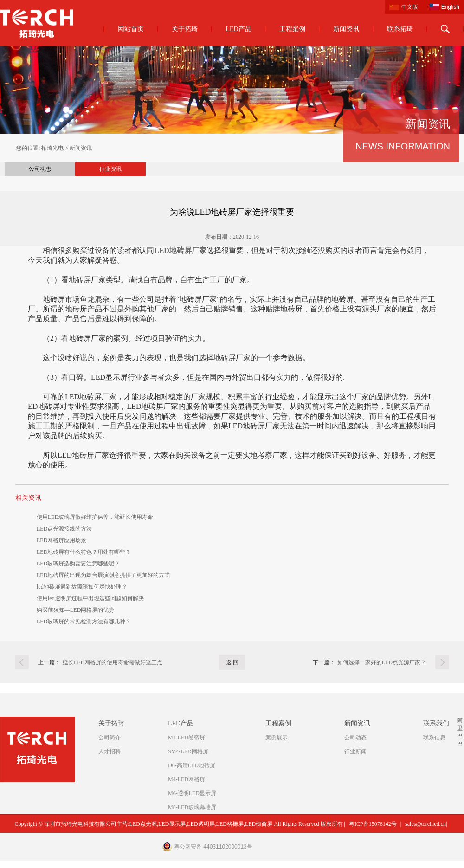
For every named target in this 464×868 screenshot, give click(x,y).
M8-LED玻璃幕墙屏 (192, 807)
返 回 (232, 662)
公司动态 (40, 169)
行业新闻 (355, 751)
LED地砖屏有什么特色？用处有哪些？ (84, 552)
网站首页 (131, 29)
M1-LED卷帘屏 (187, 738)
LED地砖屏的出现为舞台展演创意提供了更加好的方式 (103, 575)
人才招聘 (110, 751)
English (450, 7)
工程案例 (292, 29)
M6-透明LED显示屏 (192, 793)
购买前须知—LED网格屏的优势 (75, 610)
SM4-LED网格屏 (188, 751)
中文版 (410, 7)
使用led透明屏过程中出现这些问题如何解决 (90, 598)
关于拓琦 (185, 29)
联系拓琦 (400, 29)
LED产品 (238, 29)
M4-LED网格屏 (187, 779)
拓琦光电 (52, 148)
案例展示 (277, 738)
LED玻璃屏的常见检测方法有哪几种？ (84, 622)
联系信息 (434, 738)
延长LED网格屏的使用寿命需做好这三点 (113, 662)
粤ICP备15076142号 (373, 824)
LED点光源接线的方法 (64, 529)
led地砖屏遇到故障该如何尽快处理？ (82, 587)
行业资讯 (110, 169)
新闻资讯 (346, 29)
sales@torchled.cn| (426, 824)
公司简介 (110, 738)
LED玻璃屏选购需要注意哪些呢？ (78, 564)
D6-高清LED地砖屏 (192, 765)
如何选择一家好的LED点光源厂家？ (382, 662)
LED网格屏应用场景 (61, 540)
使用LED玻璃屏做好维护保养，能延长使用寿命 (95, 517)
